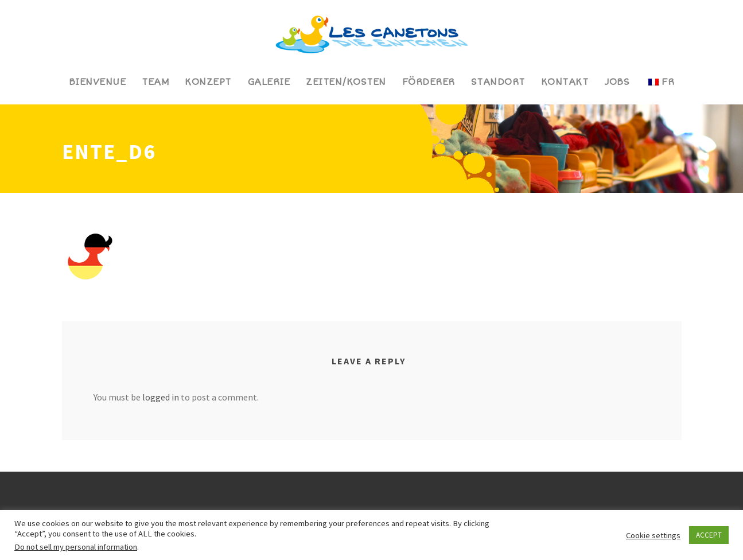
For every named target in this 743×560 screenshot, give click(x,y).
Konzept (208, 82)
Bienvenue (98, 82)
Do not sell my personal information (76, 547)
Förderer (429, 82)
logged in (161, 397)
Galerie (269, 82)
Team (155, 82)
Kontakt (565, 82)
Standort (498, 82)
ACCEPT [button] (709, 535)
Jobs (617, 82)
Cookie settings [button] (653, 535)
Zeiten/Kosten (346, 82)
